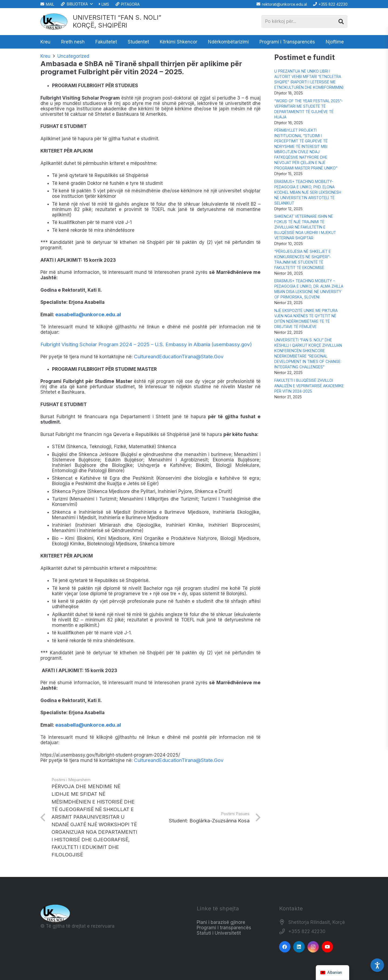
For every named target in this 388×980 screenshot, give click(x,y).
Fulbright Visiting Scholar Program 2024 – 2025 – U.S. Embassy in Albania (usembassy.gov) (146, 344)
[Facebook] (285, 947)
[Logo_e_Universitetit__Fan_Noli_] (54, 22)
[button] (76, 4)
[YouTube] (328, 947)
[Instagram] (313, 947)
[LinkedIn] (299, 947)
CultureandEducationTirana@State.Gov (179, 357)
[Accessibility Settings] (377, 965)
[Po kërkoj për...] (304, 22)
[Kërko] (341, 22)
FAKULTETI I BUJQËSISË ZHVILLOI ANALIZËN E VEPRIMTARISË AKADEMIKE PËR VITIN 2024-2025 (309, 386)
